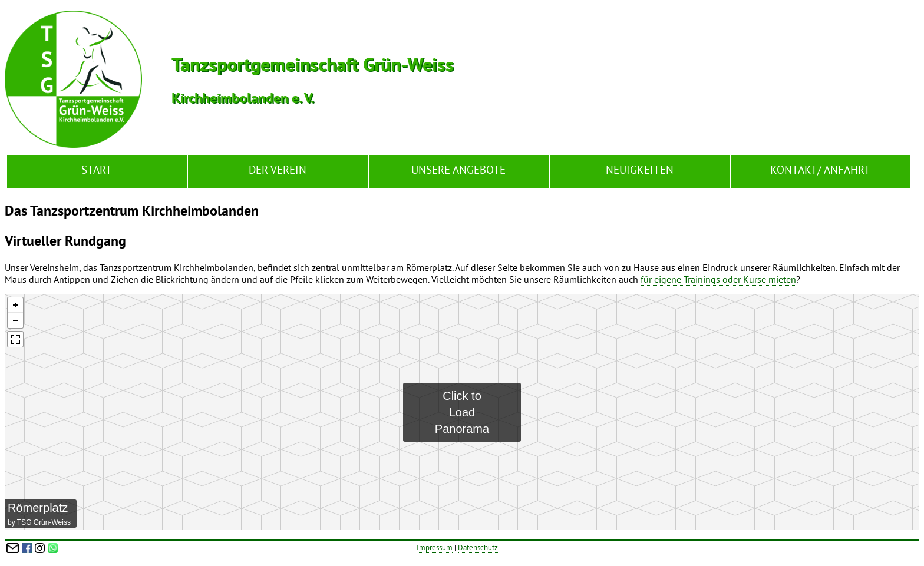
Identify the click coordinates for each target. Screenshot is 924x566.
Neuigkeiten (640, 169)
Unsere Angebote (458, 169)
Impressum (435, 547)
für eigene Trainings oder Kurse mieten (718, 279)
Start (97, 169)
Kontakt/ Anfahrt (820, 169)
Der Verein (278, 169)
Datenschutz (478, 547)
